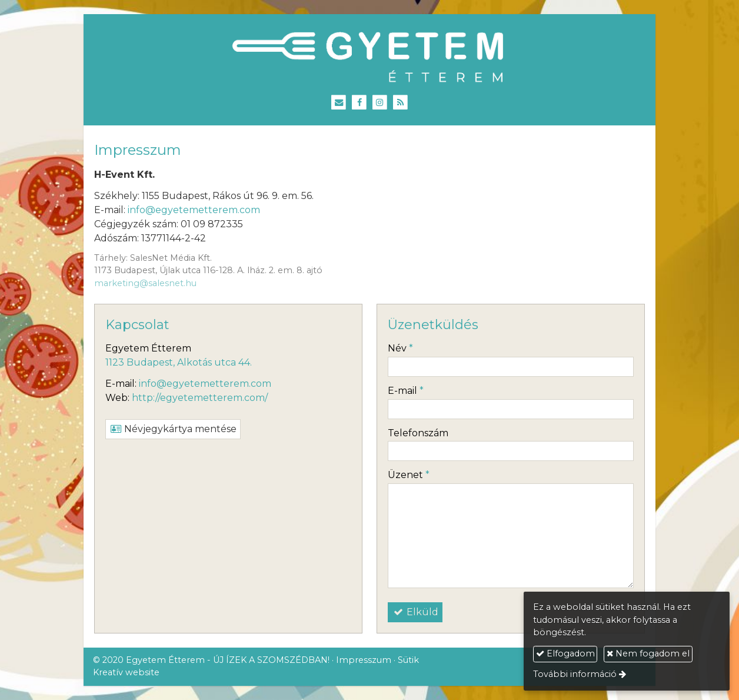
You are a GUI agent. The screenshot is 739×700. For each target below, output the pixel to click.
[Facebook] (359, 103)
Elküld (415, 612)
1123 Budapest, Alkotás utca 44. (179, 362)
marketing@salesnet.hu (145, 283)
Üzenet (409, 475)
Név (400, 348)
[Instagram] (380, 103)
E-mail (406, 391)
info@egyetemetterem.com (194, 210)
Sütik (408, 660)
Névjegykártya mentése (173, 429)
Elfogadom (565, 653)
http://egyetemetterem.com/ (200, 398)
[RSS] (400, 103)
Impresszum (364, 660)
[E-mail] (339, 103)
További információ (575, 674)
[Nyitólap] (369, 58)
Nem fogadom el (648, 653)
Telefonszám (418, 433)
